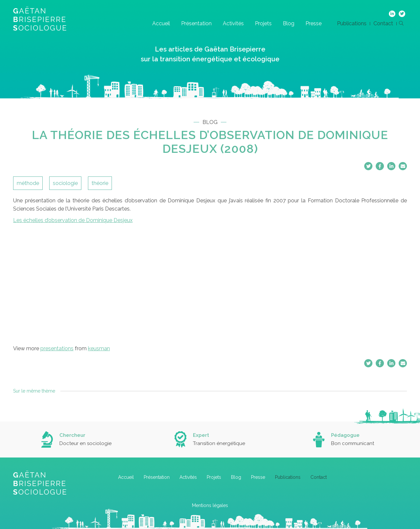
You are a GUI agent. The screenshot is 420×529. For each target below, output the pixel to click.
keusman (99, 348)
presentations (57, 348)
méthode (28, 183)
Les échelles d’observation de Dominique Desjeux (73, 220)
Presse (314, 23)
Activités (233, 23)
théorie (100, 183)
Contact (383, 23)
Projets (263, 23)
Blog (289, 23)
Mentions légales (210, 505)
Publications (352, 23)
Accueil (161, 23)
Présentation (196, 23)
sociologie (65, 183)
